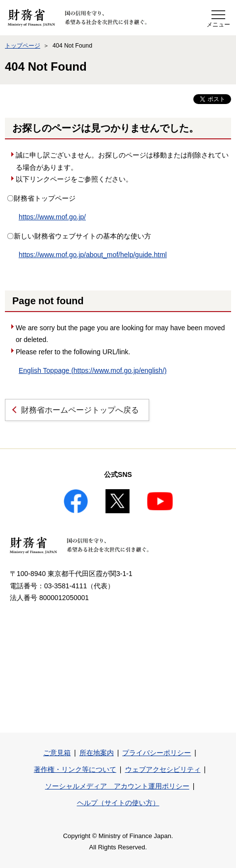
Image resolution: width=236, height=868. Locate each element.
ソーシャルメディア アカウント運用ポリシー (117, 786)
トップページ (23, 46)
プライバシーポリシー (157, 753)
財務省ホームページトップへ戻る (80, 410)
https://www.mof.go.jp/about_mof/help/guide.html (93, 255)
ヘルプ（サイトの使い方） (118, 803)
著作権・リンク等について (75, 769)
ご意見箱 (57, 753)
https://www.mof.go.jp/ (52, 217)
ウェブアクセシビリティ (163, 769)
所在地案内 (97, 753)
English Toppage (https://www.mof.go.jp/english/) (93, 370)
